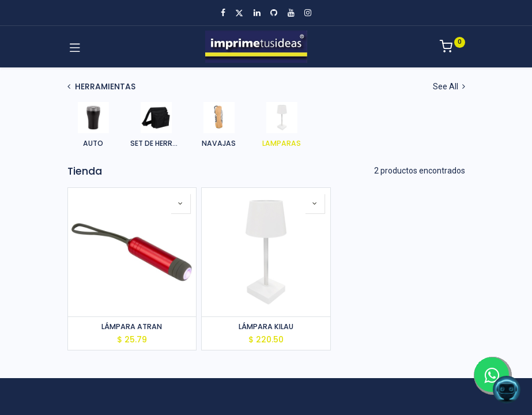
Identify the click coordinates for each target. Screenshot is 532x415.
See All (449, 86)
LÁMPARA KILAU (266, 327)
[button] (180, 203)
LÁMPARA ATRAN (132, 327)
